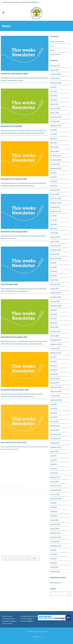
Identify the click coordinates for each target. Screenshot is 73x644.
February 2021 (55, 284)
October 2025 (55, 78)
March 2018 (54, 421)
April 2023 (54, 186)
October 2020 (55, 301)
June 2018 (54, 409)
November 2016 (56, 490)
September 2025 (56, 83)
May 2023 (54, 181)
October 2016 (55, 494)
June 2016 (54, 507)
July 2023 (53, 173)
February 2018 (55, 426)
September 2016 (56, 499)
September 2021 (56, 258)
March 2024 (54, 147)
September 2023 (56, 168)
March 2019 (54, 374)
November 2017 (56, 439)
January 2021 (55, 288)
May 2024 (54, 138)
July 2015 (53, 550)
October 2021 (55, 254)
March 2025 (54, 104)
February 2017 (55, 477)
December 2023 (56, 156)
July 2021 (53, 263)
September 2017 (56, 447)
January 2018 (55, 430)
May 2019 (54, 366)
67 (29, 558)
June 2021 (54, 267)
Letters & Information (57, 41)
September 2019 (56, 353)
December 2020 (56, 293)
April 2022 (54, 228)
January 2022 (55, 241)
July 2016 (53, 503)
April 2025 (54, 100)
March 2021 (54, 280)
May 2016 (54, 511)
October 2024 (55, 121)
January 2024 (55, 151)
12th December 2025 (9, 275)
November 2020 (56, 297)
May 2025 (54, 96)
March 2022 (54, 233)
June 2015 (54, 554)
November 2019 (56, 344)
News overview (55, 54)
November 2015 (56, 537)
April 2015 (54, 563)
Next (35, 558)
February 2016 (55, 524)
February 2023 (55, 190)
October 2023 (55, 164)
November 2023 (56, 160)
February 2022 (55, 237)
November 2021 (56, 250)
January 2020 (55, 336)
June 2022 (54, 220)
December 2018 (56, 387)
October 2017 (55, 443)
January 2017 (55, 481)
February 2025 (55, 108)
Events (52, 50)
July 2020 (53, 310)
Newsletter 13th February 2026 (14, 74)
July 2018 (53, 404)
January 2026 (55, 70)
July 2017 (53, 456)
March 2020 (54, 327)
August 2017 (54, 451)
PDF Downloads (56, 583)
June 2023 (54, 177)
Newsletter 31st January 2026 (14, 170)
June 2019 (54, 361)
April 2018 (54, 417)
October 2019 (55, 348)
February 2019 (55, 379)
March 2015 (54, 567)
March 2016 (54, 520)
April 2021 (54, 276)
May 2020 (54, 318)
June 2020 (54, 314)
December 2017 (56, 434)
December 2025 (56, 74)
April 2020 (54, 323)
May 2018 (54, 413)
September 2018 (56, 400)
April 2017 (54, 469)
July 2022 (53, 216)
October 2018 (55, 396)
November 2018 (56, 391)
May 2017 (54, 464)
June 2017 (54, 460)
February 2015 (55, 571)
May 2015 (54, 559)
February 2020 (55, 331)
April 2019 (54, 370)
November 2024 (56, 117)
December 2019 (56, 340)
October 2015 (55, 541)
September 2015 (56, 546)
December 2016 (56, 486)
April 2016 (54, 516)
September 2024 (56, 126)
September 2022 (56, 211)
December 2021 (56, 246)
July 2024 (53, 130)
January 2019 (55, 383)
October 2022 (55, 207)
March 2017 (54, 473)
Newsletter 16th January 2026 (14, 222)
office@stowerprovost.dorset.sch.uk (32, 616)
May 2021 (54, 271)
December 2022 (56, 198)
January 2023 (55, 194)
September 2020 (56, 306)
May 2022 (54, 224)
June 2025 (54, 91)
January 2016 (55, 529)
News (52, 46)
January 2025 (55, 113)
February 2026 (55, 66)
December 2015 (56, 533)
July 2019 (53, 357)
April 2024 (54, 143)
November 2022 (56, 203)
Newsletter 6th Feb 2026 (11, 126)
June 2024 (54, 134)
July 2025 (53, 87)
